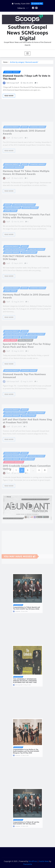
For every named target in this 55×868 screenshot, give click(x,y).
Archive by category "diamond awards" (24, 62)
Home (5, 62)
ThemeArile (28, 864)
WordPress (33, 861)
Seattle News (44, 861)
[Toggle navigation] (27, 53)
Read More (9, 96)
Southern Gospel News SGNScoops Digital (28, 33)
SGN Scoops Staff (13, 83)
